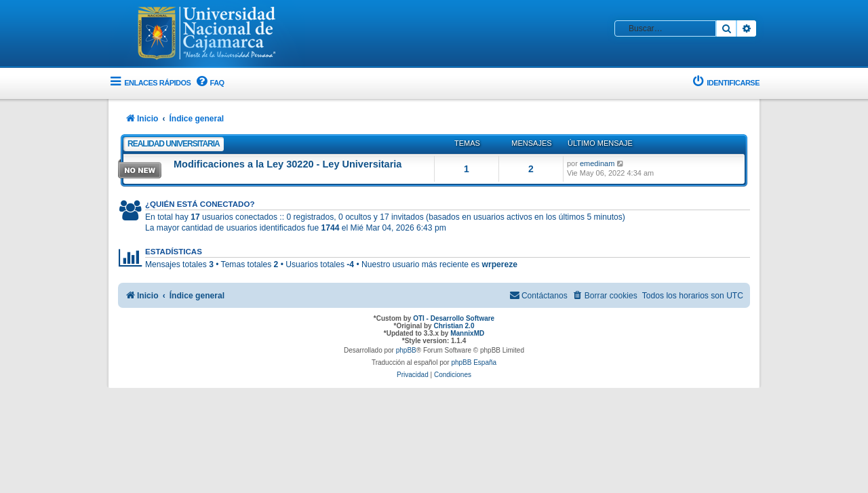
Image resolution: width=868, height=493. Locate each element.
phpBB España (474, 362)
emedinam (597, 163)
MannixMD (467, 333)
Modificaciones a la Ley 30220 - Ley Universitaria (288, 164)
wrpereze (500, 264)
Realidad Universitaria (174, 144)
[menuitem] (209, 83)
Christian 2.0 (454, 326)
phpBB (406, 350)
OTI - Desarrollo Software (454, 318)
